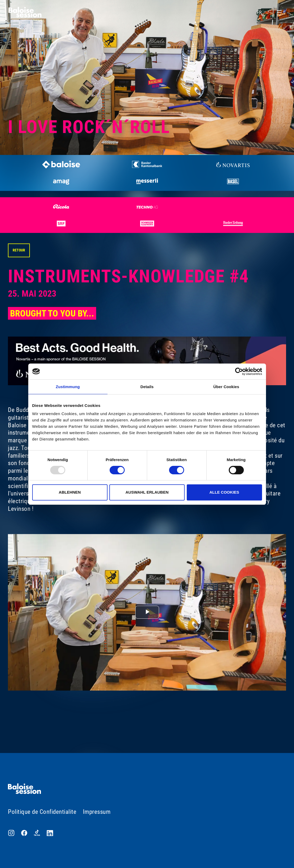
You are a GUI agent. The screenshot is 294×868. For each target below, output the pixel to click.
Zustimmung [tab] (68, 387)
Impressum (97, 812)
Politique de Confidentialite (42, 812)
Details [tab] (147, 387)
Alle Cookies (224, 492)
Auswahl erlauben (147, 492)
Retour (19, 250)
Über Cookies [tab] (226, 387)
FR (263, 12)
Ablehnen (70, 492)
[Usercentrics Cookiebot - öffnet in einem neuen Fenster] (239, 371)
